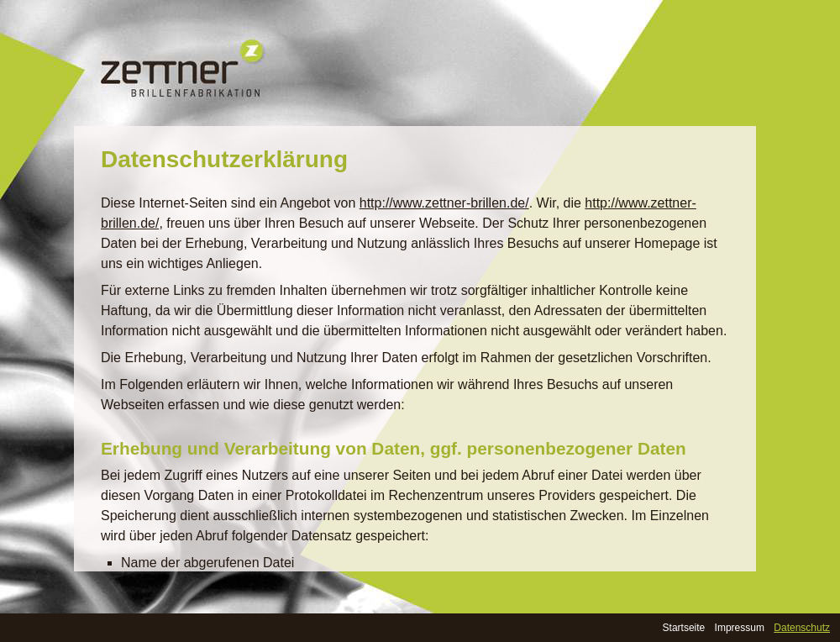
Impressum (740, 628)
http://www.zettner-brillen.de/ (444, 203)
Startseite (684, 628)
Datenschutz (802, 628)
